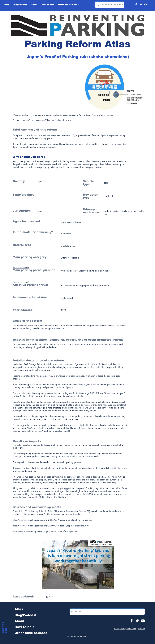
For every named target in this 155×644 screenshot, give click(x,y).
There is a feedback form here (59, 120)
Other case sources (31, 633)
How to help (25, 627)
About (19, 621)
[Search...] (107, 612)
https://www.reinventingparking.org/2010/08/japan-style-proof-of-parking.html (51, 526)
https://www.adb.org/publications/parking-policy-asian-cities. (52, 514)
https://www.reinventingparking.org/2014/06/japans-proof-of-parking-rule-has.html (53, 520)
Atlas (19, 609)
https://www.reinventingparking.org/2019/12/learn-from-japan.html (46, 532)
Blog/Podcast (26, 615)
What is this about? (21, 268)
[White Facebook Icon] (132, 621)
